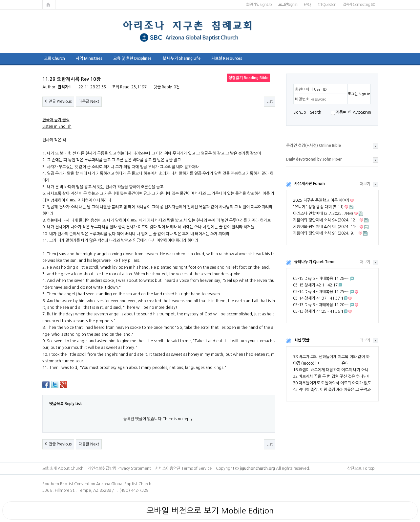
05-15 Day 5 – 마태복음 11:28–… (321, 279)
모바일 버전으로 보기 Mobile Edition (210, 511)
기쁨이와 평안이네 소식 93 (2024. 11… (326, 227)
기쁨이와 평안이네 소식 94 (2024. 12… (326, 220)
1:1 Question (327, 5)
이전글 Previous (58, 102)
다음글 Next (89, 102)
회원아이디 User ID (311, 89)
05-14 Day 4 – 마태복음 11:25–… (321, 292)
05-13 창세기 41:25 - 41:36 (318, 311)
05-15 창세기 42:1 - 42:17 (315, 285)
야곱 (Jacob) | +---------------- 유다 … (323, 363)
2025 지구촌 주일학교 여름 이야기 (321, 200)
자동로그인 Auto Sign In (353, 112)
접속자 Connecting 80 (359, 5)
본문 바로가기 (0, 0)
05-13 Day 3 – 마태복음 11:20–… (321, 305)
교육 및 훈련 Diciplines (132, 58)
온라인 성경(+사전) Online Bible (314, 146)
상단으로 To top (361, 468)
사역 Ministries (89, 58)
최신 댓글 (302, 340)
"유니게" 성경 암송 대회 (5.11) (318, 207)
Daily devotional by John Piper (314, 159)
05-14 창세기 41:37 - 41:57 (318, 298)
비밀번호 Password (311, 99)
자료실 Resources (227, 58)
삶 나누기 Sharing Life (181, 58)
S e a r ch (315, 112)
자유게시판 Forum (309, 184)
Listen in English (57, 126)
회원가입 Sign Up (259, 5)
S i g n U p (299, 112)
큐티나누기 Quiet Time (314, 262)
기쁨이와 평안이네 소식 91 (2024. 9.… (325, 233)
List (270, 102)
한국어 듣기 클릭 (56, 120)
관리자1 (64, 87)
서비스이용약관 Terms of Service (183, 468)
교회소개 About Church (63, 468)
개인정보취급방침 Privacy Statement (119, 468)
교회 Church (54, 58)
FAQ (307, 5)
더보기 (365, 184)
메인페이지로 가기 (49, 5)
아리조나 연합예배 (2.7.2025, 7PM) (323, 214)
